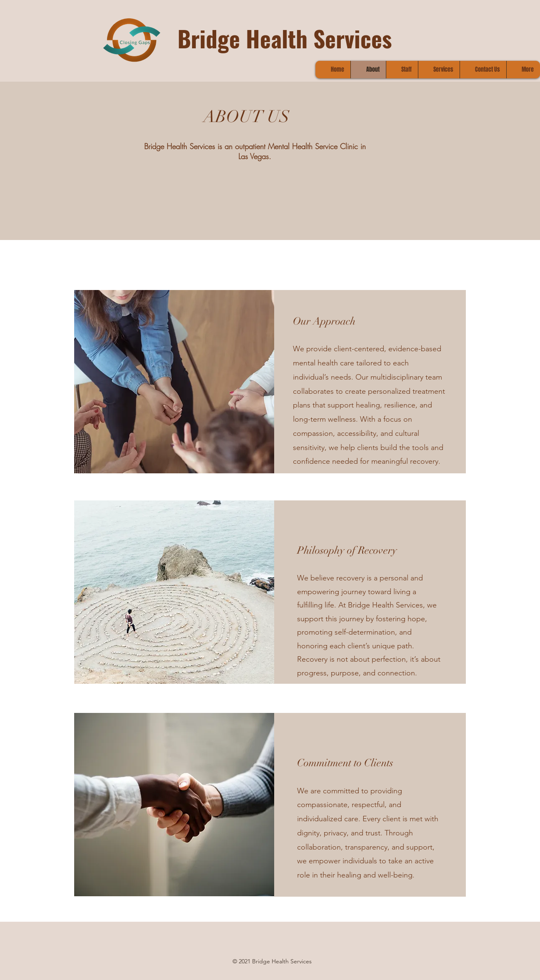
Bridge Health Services (285, 38)
